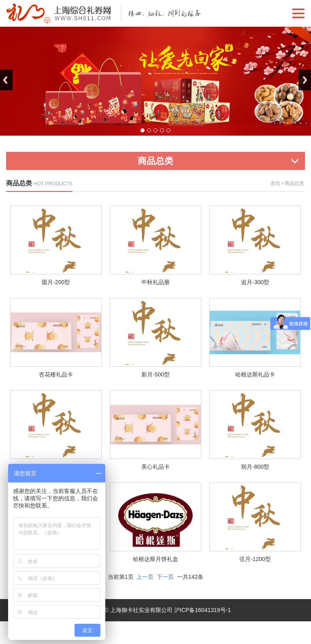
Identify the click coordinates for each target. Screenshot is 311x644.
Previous (6, 80)
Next (305, 80)
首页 (275, 183)
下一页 (165, 577)
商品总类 (294, 183)
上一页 (145, 577)
